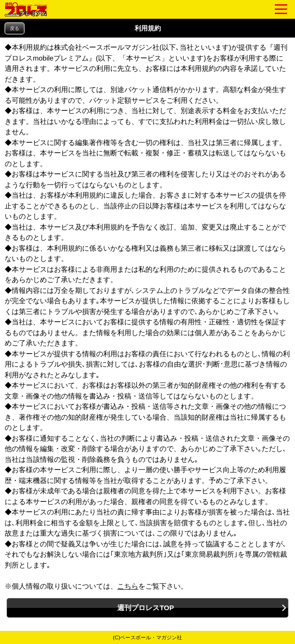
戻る (15, 28)
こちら (128, 586)
